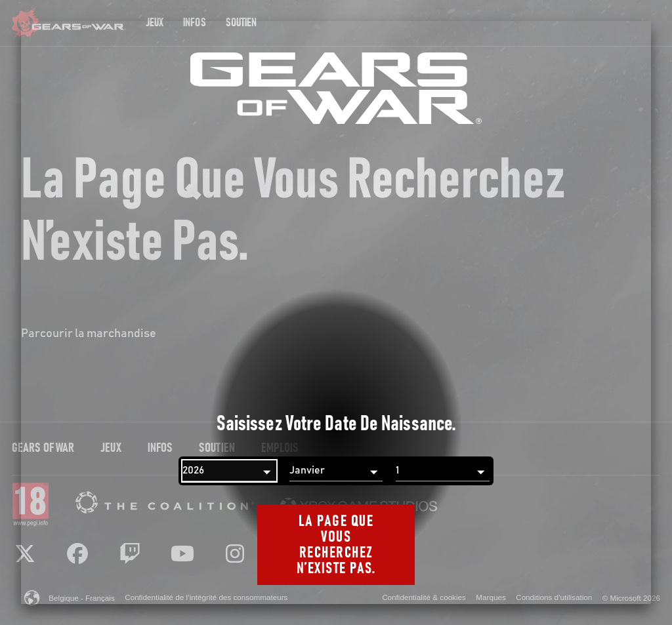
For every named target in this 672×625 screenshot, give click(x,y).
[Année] (229, 471)
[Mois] (336, 471)
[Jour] (443, 471)
